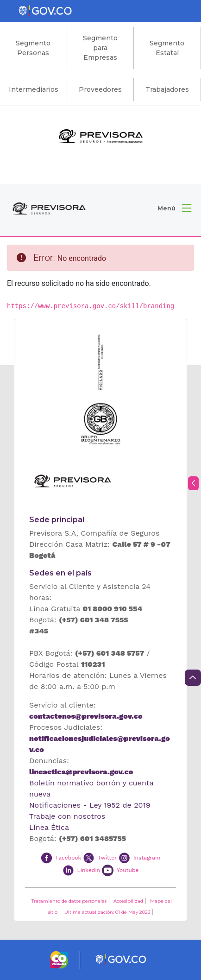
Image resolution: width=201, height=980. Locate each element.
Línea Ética (49, 827)
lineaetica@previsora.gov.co (81, 772)
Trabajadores (167, 89)
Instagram (147, 858)
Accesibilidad (128, 901)
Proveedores (100, 89)
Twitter (107, 858)
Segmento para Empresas (100, 48)
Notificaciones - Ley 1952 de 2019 (90, 805)
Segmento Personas (33, 48)
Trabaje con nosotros (67, 816)
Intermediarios (34, 89)
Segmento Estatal (167, 48)
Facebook (68, 858)
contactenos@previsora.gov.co (86, 716)
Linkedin (89, 870)
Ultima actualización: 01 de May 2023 (107, 912)
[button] (174, 208)
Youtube (128, 870)
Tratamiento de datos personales (69, 901)
